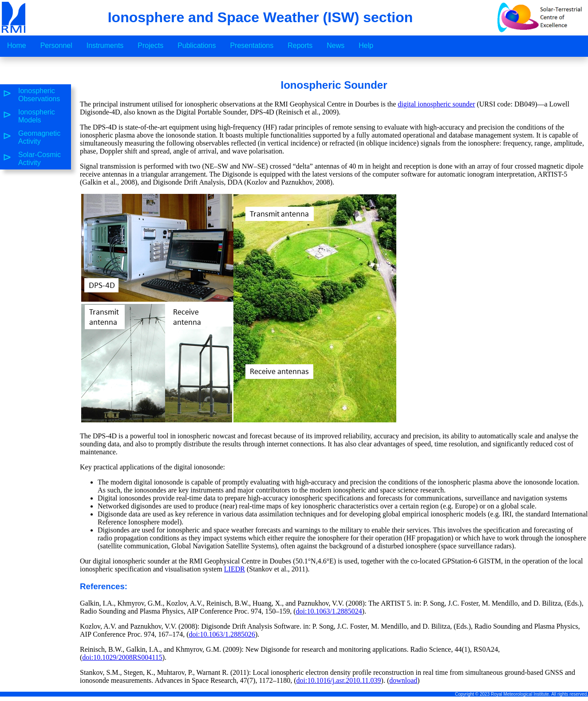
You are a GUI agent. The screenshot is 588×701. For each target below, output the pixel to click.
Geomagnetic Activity (39, 137)
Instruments (105, 45)
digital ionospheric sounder (436, 104)
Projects (150, 45)
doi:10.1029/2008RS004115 (122, 657)
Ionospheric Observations (39, 95)
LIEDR (235, 569)
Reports (300, 45)
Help (366, 45)
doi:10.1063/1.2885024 (329, 611)
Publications (197, 45)
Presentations (252, 45)
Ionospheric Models (37, 116)
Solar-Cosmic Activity (39, 159)
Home (17, 45)
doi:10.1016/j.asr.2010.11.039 (339, 680)
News (335, 45)
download (403, 680)
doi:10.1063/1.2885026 (222, 634)
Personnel (56, 45)
